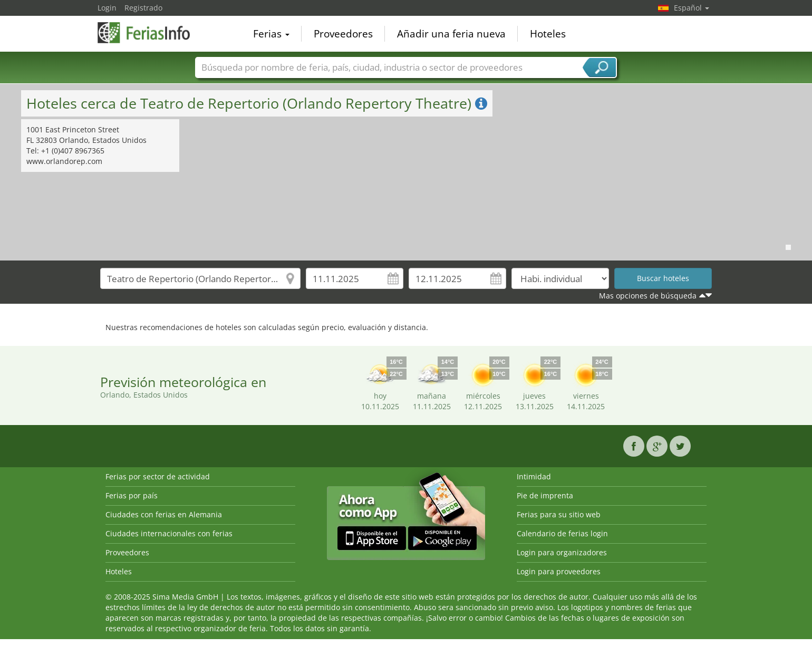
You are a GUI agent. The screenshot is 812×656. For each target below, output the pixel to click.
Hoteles (548, 34)
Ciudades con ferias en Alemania (164, 514)
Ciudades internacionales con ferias (169, 533)
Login (107, 8)
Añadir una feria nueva (451, 34)
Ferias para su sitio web (559, 514)
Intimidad (534, 476)
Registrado (143, 8)
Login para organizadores (562, 552)
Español (692, 8)
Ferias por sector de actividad (158, 476)
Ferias (271, 34)
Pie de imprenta (545, 495)
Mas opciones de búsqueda (648, 296)
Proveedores (343, 34)
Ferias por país (132, 495)
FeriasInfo (150, 33)
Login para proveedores (559, 571)
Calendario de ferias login (562, 533)
